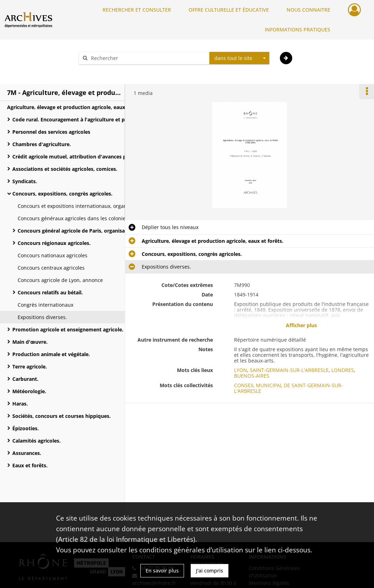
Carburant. (25, 379)
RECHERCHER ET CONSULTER (137, 10)
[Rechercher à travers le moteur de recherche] (148, 58)
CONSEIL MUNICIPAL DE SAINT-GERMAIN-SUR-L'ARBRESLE (289, 388)
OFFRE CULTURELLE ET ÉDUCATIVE (229, 10)
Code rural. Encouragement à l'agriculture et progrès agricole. (83, 119)
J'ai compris (210, 571)
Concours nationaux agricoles (53, 255)
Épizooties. (26, 428)
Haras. (20, 404)
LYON (241, 370)
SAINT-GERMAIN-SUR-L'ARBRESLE (289, 370)
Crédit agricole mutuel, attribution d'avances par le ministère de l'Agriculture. (83, 157)
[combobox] (239, 58)
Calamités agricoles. (36, 441)
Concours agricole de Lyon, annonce (60, 280)
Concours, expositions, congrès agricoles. (62, 194)
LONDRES (343, 370)
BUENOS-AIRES (252, 376)
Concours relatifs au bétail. (50, 292)
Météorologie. (29, 391)
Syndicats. (25, 181)
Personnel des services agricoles (51, 132)
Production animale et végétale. (51, 354)
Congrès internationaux (45, 305)
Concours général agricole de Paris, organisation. (77, 231)
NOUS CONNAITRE (308, 10)
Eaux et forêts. (30, 465)
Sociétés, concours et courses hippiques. (62, 416)
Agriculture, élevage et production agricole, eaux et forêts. (78, 107)
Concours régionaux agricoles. (54, 243)
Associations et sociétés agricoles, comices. (65, 169)
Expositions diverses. (42, 317)
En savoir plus (162, 571)
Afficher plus (301, 325)
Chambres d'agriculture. (42, 144)
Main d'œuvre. (30, 342)
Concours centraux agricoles (51, 268)
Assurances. (27, 453)
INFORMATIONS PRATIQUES (298, 29)
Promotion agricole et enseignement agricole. (68, 329)
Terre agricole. (30, 367)
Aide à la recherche (106, 70)
